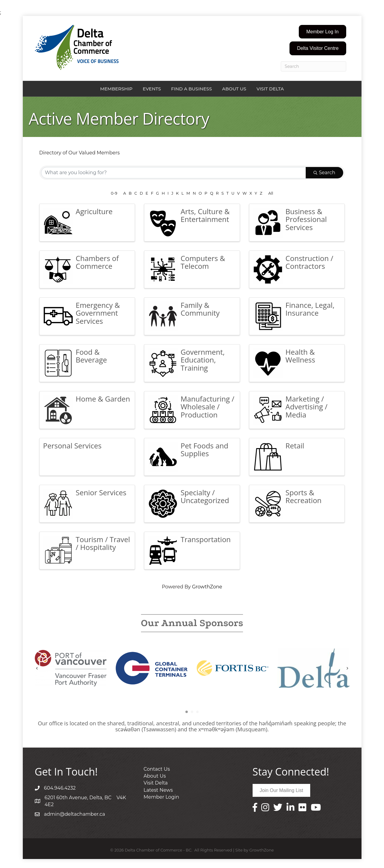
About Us (234, 89)
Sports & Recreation (304, 496)
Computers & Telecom (203, 262)
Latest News (158, 790)
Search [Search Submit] (324, 173)
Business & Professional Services (306, 219)
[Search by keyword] (174, 173)
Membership (116, 89)
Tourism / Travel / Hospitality (103, 543)
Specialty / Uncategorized (205, 496)
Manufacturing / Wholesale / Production (207, 407)
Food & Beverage (91, 356)
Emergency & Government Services (98, 313)
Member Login (161, 797)
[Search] (313, 66)
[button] (322, 32)
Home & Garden (103, 399)
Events (152, 89)
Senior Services (101, 492)
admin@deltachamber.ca (75, 814)
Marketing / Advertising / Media (307, 407)
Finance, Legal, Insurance (310, 309)
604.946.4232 (60, 788)
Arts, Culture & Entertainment (205, 215)
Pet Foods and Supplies (204, 449)
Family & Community (200, 309)
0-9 (114, 193)
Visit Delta (270, 89)
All (271, 193)
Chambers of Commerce (97, 262)
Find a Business (191, 89)
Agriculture (94, 211)
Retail (295, 446)
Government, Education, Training (203, 360)
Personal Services (72, 446)
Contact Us (157, 769)
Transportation (206, 539)
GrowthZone (207, 587)
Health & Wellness (300, 356)
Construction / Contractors (309, 262)
